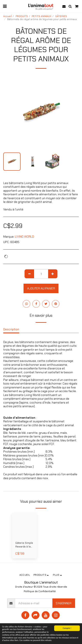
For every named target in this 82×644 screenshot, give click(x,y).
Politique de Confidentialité (40, 591)
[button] (5, 6)
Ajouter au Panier (41, 288)
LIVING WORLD (24, 237)
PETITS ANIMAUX (42, 16)
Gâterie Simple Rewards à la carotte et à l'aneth (24, 545)
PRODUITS (22, 16)
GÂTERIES (61, 16)
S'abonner (64, 603)
